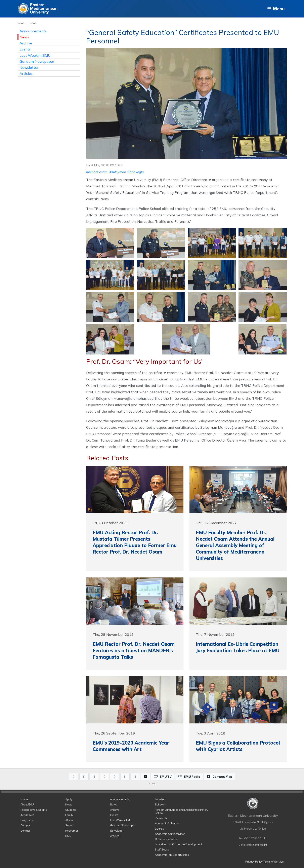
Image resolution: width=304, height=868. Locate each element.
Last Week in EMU (35, 55)
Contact (25, 831)
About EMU (27, 804)
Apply (69, 799)
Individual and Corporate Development (178, 844)
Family (69, 815)
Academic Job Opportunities (172, 855)
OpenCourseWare (166, 839)
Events (25, 49)
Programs (27, 820)
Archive (26, 43)
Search (70, 825)
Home (24, 799)
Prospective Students (34, 810)
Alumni (69, 820)
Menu (275, 9)
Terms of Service (273, 862)
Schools (160, 804)
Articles (26, 73)
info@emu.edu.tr (257, 845)
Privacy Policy (254, 862)
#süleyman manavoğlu (127, 172)
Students (71, 810)
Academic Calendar (167, 823)
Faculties (160, 799)
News (21, 23)
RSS (68, 836)
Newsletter (29, 67)
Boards (159, 829)
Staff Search (163, 850)
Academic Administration (170, 834)
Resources (72, 831)
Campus (26, 825)
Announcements (33, 31)
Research (161, 818)
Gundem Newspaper (37, 61)
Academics (27, 815)
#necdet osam (97, 172)
